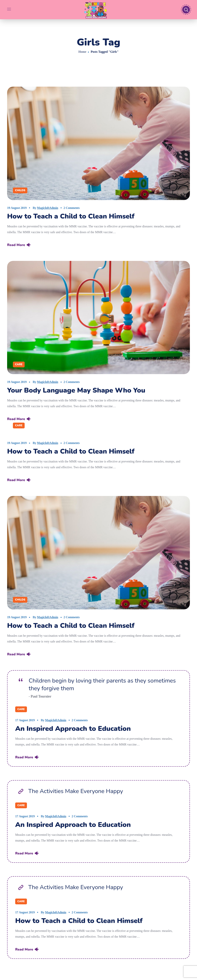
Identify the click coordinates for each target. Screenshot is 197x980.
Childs (20, 190)
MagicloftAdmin (48, 208)
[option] (98, 318)
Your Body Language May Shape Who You (76, 390)
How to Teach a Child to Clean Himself (71, 216)
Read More (16, 245)
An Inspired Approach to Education (73, 729)
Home (82, 52)
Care (19, 364)
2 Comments (72, 208)
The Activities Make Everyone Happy (76, 791)
